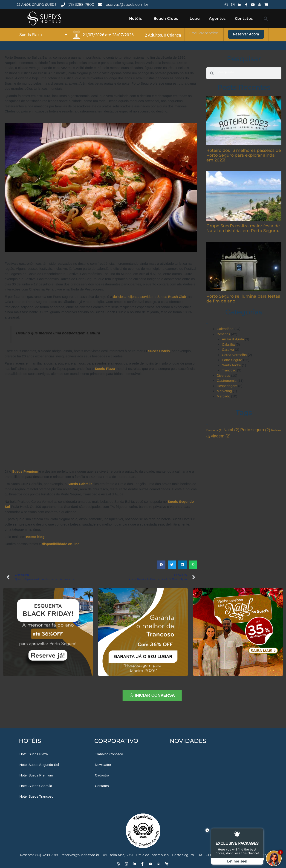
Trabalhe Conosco (109, 754)
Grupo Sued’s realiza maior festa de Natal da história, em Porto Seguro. (243, 228)
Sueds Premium (25, 471)
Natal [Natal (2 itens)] (231, 430)
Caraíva (228, 349)
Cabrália (228, 344)
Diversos (223, 375)
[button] (266, 19)
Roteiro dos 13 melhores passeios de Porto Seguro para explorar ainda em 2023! (244, 155)
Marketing (224, 391)
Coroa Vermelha (234, 355)
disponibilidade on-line (61, 544)
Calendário (225, 329)
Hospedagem (227, 386)
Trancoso (229, 370)
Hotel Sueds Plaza (34, 754)
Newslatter (103, 765)
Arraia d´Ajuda (233, 339)
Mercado (223, 396)
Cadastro (102, 775)
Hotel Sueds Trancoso (37, 796)
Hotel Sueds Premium (36, 775)
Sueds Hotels (159, 351)
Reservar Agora (246, 34)
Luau (195, 19)
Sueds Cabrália (80, 484)
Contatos (244, 19)
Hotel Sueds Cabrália (36, 786)
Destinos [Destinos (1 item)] (214, 430)
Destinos (223, 334)
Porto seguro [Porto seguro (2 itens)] (255, 430)
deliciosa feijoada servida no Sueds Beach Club (149, 297)
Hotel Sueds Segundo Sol (39, 765)
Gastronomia (227, 381)
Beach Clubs (167, 19)
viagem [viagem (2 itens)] (221, 436)
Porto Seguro (232, 360)
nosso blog (35, 537)
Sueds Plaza (105, 369)
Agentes (217, 19)
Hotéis (137, 19)
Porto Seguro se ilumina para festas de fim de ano (243, 299)
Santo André (231, 365)
